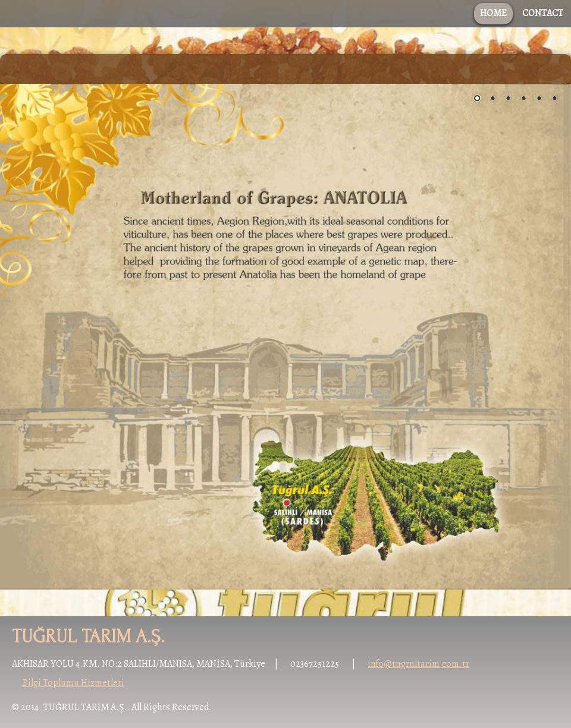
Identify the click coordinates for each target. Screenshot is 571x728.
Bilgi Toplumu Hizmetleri (73, 683)
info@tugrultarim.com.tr (418, 664)
